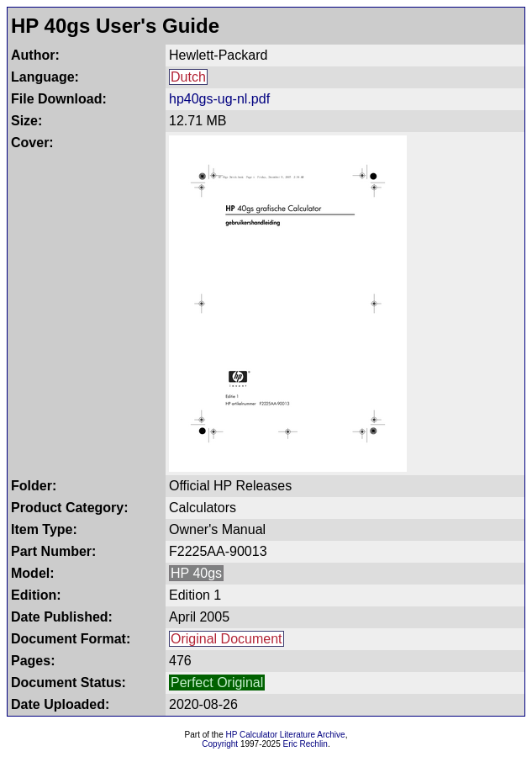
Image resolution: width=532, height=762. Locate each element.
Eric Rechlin (306, 744)
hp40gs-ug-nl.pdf (219, 99)
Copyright (220, 744)
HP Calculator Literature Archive (286, 735)
